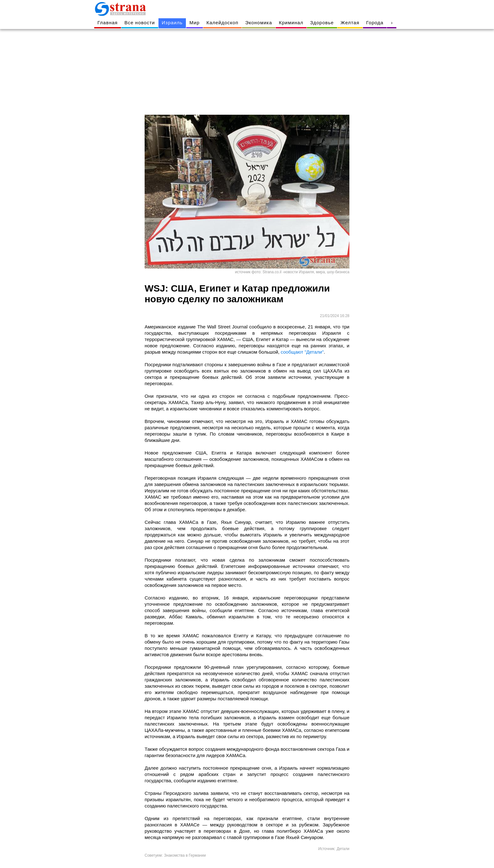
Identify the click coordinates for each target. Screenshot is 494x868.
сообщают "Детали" (302, 352)
